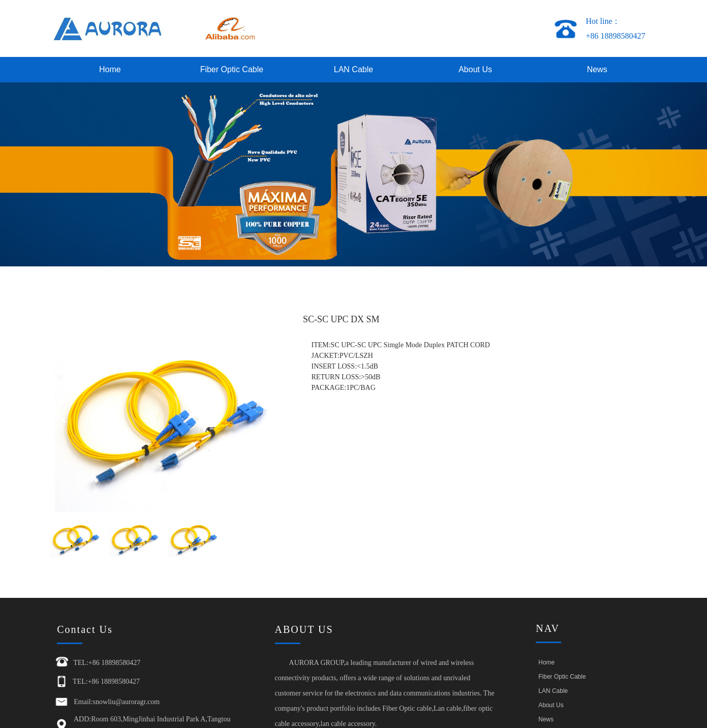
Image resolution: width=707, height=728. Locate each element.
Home (110, 69)
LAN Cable (353, 69)
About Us (475, 69)
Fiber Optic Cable (232, 69)
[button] (268, 412)
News (597, 69)
